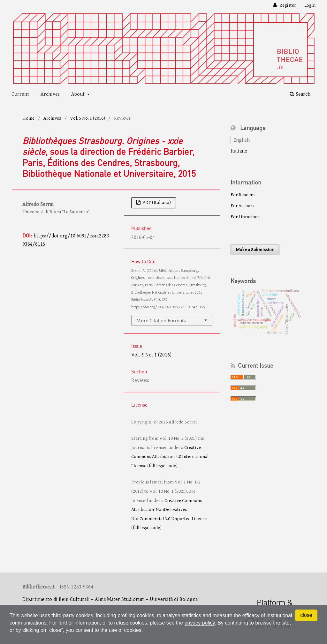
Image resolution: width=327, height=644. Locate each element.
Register (287, 5)
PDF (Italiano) (156, 202)
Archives (50, 94)
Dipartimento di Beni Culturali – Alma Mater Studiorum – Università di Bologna (110, 599)
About (79, 94)
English (242, 140)
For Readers (243, 195)
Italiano (239, 151)
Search (300, 94)
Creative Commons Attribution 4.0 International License (170, 457)
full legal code (162, 466)
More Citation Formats (161, 320)
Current (20, 94)
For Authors (242, 206)
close (306, 615)
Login (310, 5)
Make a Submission (255, 250)
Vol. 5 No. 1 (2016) (87, 118)
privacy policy (200, 623)
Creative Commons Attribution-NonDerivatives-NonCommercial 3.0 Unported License (169, 510)
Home (28, 118)
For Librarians (245, 217)
